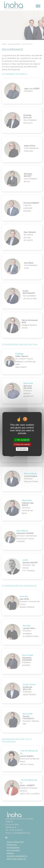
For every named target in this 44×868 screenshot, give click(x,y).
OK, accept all (22, 440)
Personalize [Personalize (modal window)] (22, 449)
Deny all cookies (22, 444)
